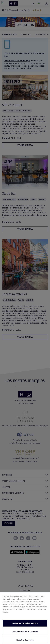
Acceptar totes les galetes (25, 623)
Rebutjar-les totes (25, 640)
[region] (25, 618)
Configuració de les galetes (25, 632)
